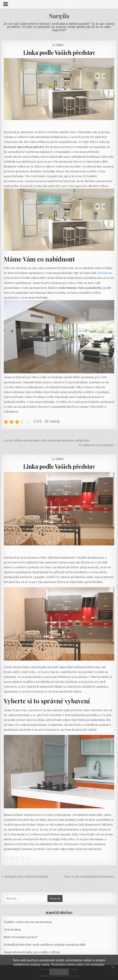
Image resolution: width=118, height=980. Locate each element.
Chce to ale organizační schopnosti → (90, 877)
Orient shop (12, 930)
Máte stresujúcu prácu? (21, 937)
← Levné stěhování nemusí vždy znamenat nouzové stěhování (45, 440)
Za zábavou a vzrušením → (98, 445)
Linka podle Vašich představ (59, 52)
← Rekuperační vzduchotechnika (25, 877)
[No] (112, 967)
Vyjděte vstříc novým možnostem (28, 922)
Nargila (59, 16)
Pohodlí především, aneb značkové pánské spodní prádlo (45, 945)
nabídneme (104, 273)
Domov (60, 45)
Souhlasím (59, 972)
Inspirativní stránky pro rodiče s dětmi (32, 952)
